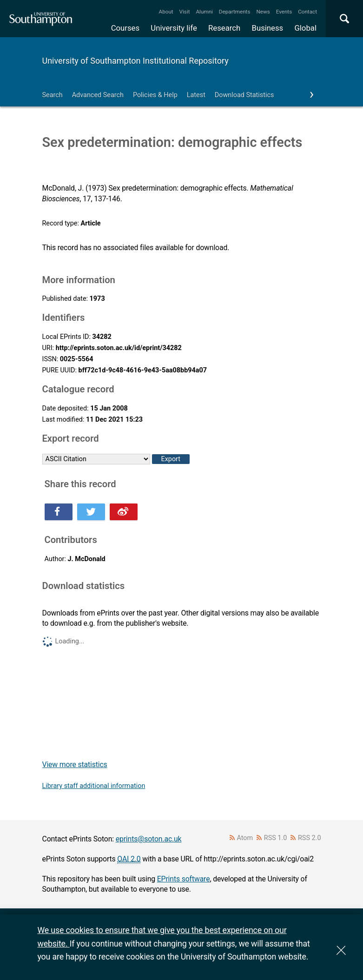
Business (268, 28)
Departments (235, 12)
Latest (196, 95)
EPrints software (184, 879)
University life (174, 28)
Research (224, 28)
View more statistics (75, 765)
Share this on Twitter (91, 512)
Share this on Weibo (124, 512)
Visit (185, 12)
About (166, 12)
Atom (245, 838)
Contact (307, 12)
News (263, 12)
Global (305, 28)
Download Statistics (244, 95)
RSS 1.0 (276, 838)
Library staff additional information (94, 786)
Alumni (204, 12)
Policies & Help (155, 95)
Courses (125, 28)
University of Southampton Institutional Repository (135, 61)
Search (53, 95)
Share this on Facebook (59, 512)
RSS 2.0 (310, 838)
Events (284, 12)
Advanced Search (98, 95)
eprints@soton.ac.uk (149, 839)
